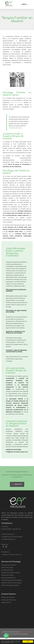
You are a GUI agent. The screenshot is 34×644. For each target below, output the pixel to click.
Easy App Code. (26, 632)
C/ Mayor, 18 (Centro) (8, 540)
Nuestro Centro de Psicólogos (11, 584)
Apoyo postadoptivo (8, 579)
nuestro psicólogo (17, 103)
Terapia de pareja (7, 569)
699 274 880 (7, 530)
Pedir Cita (17, 485)
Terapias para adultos (9, 566)
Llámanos (5, 528)
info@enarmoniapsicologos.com (12, 556)
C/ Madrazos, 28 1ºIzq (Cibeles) (12, 538)
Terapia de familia (7, 576)
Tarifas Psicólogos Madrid (10, 586)
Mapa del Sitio (6, 604)
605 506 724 (16, 530)
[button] (25, 4)
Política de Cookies (8, 598)
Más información (17, 643)
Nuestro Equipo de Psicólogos (12, 581)
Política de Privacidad (9, 601)
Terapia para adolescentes (11, 574)
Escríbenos (5, 553)
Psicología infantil (7, 571)
